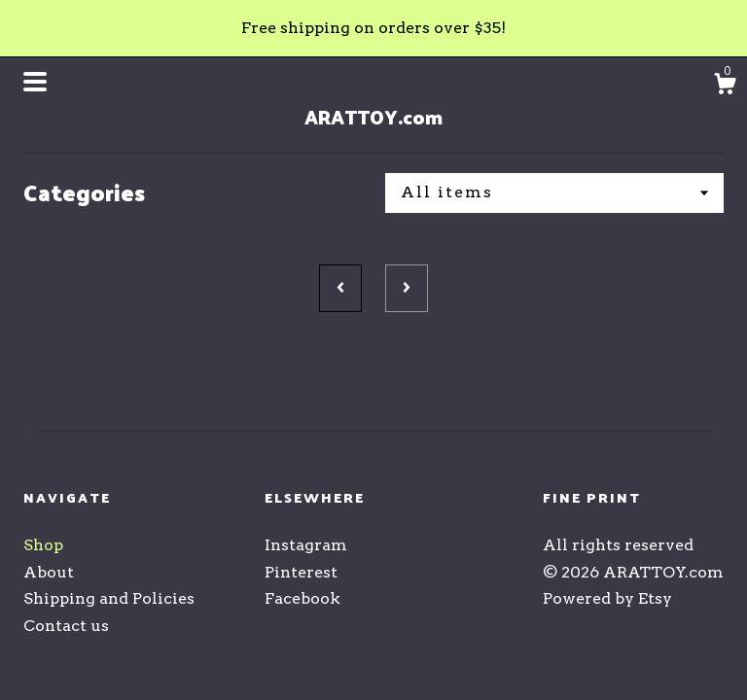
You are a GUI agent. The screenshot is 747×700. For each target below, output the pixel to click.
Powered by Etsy (607, 598)
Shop (43, 545)
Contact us (66, 626)
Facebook (302, 598)
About (49, 572)
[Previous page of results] (340, 288)
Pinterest (301, 572)
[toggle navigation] (35, 82)
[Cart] (725, 87)
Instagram (306, 545)
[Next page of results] (407, 288)
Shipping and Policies (109, 598)
